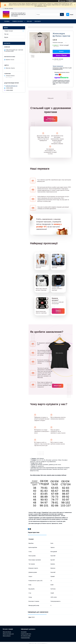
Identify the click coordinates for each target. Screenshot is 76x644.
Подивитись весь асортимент (51, 119)
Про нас (29, 21)
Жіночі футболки (7, 632)
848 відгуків (63, 1)
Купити (61, 51)
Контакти (38, 21)
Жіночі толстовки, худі (8, 634)
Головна (7, 21)
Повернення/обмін (25, 638)
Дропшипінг (24, 632)
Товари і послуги (17, 21)
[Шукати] (62, 14)
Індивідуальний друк (26, 634)
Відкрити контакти (58, 311)
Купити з (61, 55)
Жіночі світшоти (7, 636)
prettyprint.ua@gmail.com (12, 86)
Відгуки (6, 37)
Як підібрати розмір (26, 636)
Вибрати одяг (58, 386)
